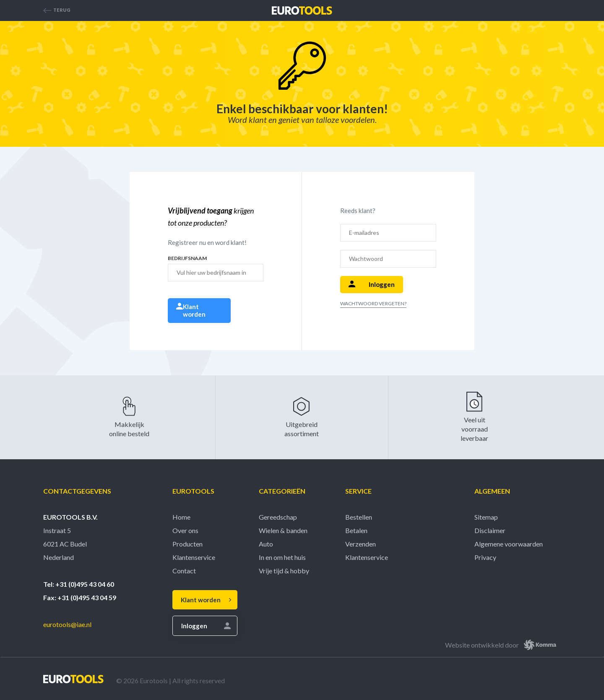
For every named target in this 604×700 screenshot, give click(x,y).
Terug (57, 10)
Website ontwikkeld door (503, 645)
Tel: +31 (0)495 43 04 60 (79, 584)
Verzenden (361, 544)
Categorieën (282, 491)
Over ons (185, 530)
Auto (266, 544)
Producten (187, 544)
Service (358, 491)
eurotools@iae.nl (67, 624)
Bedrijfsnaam (187, 258)
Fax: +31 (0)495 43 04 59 (80, 597)
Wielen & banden (283, 530)
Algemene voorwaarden (509, 544)
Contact (184, 571)
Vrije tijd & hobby (284, 571)
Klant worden (191, 310)
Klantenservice (194, 557)
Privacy (485, 557)
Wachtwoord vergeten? (373, 303)
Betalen (356, 530)
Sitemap (486, 517)
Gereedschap (278, 517)
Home (181, 517)
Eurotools (193, 491)
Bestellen (359, 517)
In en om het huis (282, 557)
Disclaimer (490, 530)
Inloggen (372, 284)
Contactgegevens (77, 491)
